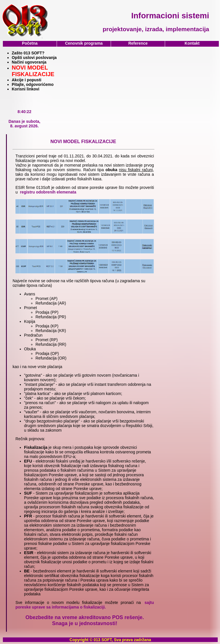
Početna (30, 43)
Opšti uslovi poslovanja (34, 58)
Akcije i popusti (26, 80)
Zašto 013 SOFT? (28, 53)
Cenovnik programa (84, 43)
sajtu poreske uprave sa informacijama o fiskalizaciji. (85, 605)
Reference (138, 43)
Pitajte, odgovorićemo (33, 84)
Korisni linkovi (25, 89)
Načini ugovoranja (29, 62)
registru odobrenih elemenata (48, 192)
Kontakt (192, 43)
